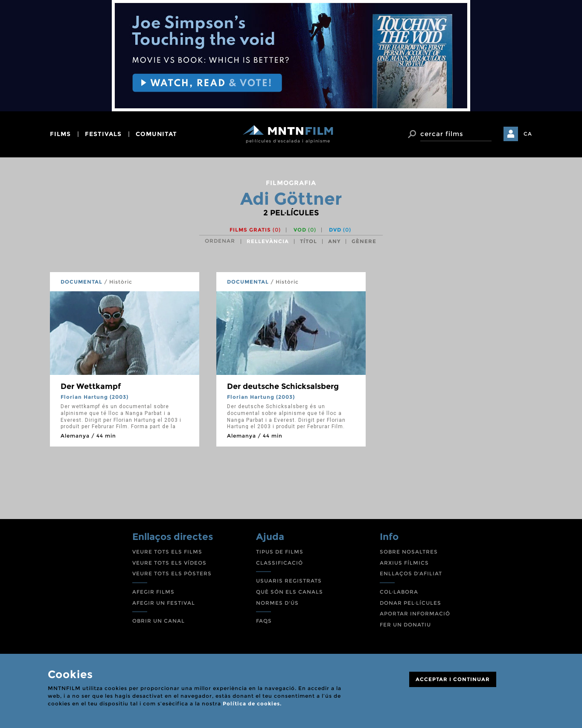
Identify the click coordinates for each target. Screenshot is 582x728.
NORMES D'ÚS (277, 603)
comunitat (156, 134)
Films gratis (255, 230)
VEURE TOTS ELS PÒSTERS (172, 573)
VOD (305, 230)
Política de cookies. (252, 703)
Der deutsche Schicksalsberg (283, 386)
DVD (340, 230)
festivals (103, 134)
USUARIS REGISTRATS (289, 581)
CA (528, 134)
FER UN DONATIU (405, 625)
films (60, 134)
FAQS (264, 621)
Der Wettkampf (91, 386)
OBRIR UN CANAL (159, 621)
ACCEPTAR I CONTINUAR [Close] (453, 679)
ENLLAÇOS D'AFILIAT (411, 573)
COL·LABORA (399, 592)
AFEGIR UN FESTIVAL (164, 603)
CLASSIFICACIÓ (279, 563)
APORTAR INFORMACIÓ (415, 613)
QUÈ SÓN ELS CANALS (290, 592)
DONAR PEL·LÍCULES (410, 603)
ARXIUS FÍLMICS (404, 563)
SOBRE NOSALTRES (409, 552)
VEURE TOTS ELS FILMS (167, 552)
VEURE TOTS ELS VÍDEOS (169, 563)
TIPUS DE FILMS (280, 552)
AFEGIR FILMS (153, 592)
